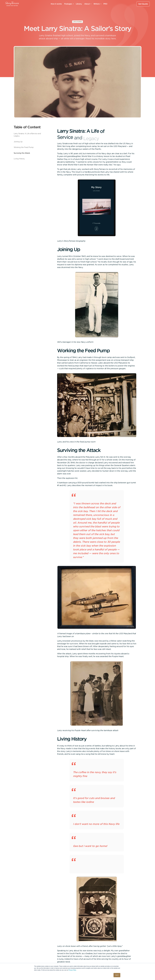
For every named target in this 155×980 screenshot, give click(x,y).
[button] (69, 4)
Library (79, 4)
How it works (56, 4)
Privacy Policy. (72, 970)
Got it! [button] (117, 975)
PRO (105, 4)
